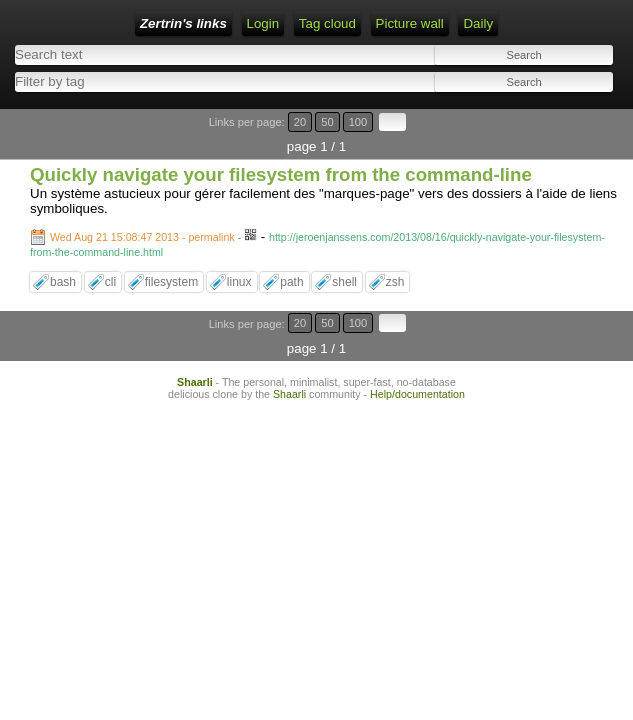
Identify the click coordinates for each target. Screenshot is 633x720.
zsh (395, 282)
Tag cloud (327, 23)
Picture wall (410, 23)
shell (344, 282)
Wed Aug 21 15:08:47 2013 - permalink (142, 237)
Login (263, 23)
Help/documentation (417, 394)
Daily (478, 23)
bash (63, 282)
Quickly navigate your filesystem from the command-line (281, 174)
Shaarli (195, 382)
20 (300, 122)
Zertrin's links (183, 23)
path (291, 282)
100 (358, 122)
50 (327, 122)
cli (110, 282)
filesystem (171, 282)
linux (239, 282)
